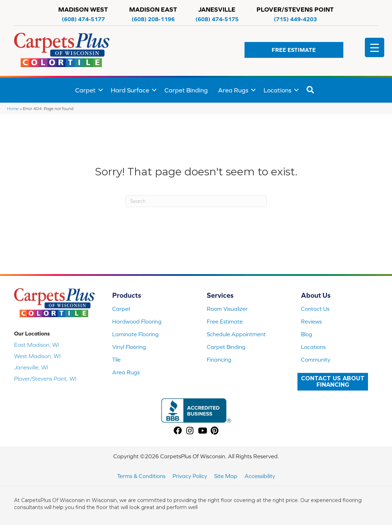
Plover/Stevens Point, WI (45, 379)
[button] (294, 50)
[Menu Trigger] (375, 47)
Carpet (85, 90)
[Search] (196, 201)
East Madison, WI (37, 345)
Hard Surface (130, 90)
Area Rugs (233, 90)
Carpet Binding (186, 90)
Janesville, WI (31, 367)
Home (13, 108)
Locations (278, 90)
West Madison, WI (37, 356)
